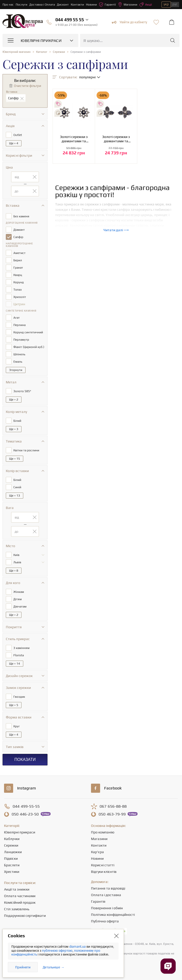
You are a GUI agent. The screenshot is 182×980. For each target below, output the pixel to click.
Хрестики (12, 872)
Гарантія (98, 901)
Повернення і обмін (107, 908)
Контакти (77, 5)
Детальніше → (53, 967)
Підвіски (11, 858)
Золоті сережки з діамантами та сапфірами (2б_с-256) (116, 139)
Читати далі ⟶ (116, 230)
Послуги (21, 5)
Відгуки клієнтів (104, 872)
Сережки (11, 845)
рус (175, 4)
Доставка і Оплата (42, 5)
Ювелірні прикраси (20, 832)
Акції (146, 5)
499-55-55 (26, 806)
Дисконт (63, 5)
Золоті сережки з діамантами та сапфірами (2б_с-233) (74, 139)
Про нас (8, 5)
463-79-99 (112, 814)
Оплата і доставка (106, 895)
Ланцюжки (13, 852)
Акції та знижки (17, 889)
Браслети (12, 865)
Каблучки (12, 839)
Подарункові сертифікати (25, 916)
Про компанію (103, 832)
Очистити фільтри (28, 86)
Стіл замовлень (17, 909)
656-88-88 (113, 806)
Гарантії (107, 5)
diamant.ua (78, 947)
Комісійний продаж (20, 902)
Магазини (128, 5)
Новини (91, 5)
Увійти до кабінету (129, 22)
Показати (25, 760)
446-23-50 (25, 814)
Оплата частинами (20, 896)
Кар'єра (97, 852)
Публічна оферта (105, 921)
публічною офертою (57, 951)
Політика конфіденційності (113, 915)
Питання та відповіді (108, 888)
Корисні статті (103, 865)
